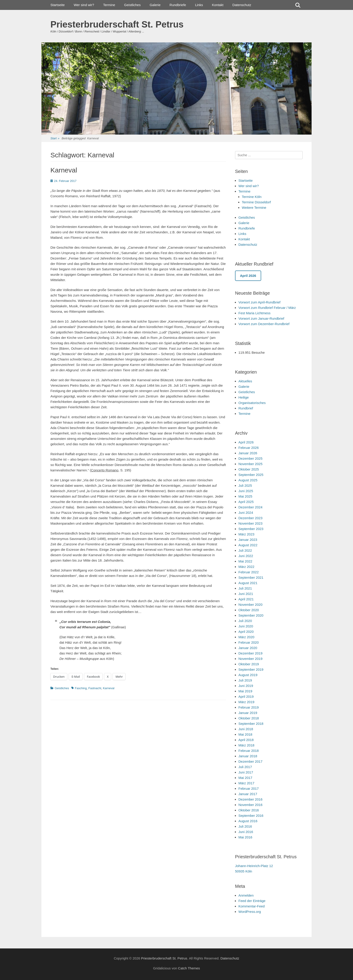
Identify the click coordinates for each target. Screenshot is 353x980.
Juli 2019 (245, 680)
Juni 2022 (246, 556)
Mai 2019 (245, 691)
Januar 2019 (248, 713)
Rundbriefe (178, 5)
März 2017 (246, 783)
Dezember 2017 (250, 761)
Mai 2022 (245, 561)
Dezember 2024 (250, 507)
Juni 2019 (246, 686)
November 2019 (250, 659)
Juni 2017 (246, 772)
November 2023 (250, 523)
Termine (109, 5)
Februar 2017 (249, 788)
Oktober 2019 (249, 664)
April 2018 (246, 740)
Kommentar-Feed (252, 906)
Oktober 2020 (249, 610)
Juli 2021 (245, 588)
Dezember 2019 (250, 653)
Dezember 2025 (250, 458)
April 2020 (246, 632)
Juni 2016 (246, 832)
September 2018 (251, 724)
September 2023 (251, 529)
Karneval (64, 170)
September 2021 (251, 577)
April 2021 (246, 599)
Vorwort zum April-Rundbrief (259, 302)
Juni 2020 (246, 626)
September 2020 (251, 615)
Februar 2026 (249, 448)
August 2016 (248, 821)
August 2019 (248, 675)
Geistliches (132, 5)
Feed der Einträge (252, 901)
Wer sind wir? (84, 5)
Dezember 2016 (250, 799)
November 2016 (250, 805)
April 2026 (246, 442)
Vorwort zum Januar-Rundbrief (261, 318)
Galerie (155, 5)
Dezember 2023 (250, 518)
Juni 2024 (246, 513)
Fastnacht (95, 688)
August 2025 (248, 480)
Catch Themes (189, 968)
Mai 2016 (245, 837)
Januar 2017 (248, 794)
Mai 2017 (245, 778)
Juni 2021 (246, 594)
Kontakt (218, 5)
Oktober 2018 (249, 718)
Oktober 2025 (249, 469)
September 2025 (251, 475)
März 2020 (246, 637)
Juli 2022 (245, 550)
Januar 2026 (248, 453)
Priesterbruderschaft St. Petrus (117, 24)
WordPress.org (250, 912)
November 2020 (250, 605)
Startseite (58, 5)
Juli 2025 (245, 485)
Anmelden (246, 895)
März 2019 (246, 702)
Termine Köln (252, 197)
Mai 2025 (245, 496)
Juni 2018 (246, 729)
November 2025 (250, 464)
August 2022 (248, 545)
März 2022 (246, 567)
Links (199, 5)
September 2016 (251, 816)
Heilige (244, 397)
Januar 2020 (248, 648)
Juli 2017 (245, 767)
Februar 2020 (249, 642)
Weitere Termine (254, 208)
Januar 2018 (248, 756)
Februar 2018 (249, 751)
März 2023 (246, 534)
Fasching (81, 688)
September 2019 (251, 669)
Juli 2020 (245, 621)
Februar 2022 (249, 572)
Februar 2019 (249, 707)
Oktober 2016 (249, 810)
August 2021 (248, 583)
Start (55, 139)
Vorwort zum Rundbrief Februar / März (267, 308)
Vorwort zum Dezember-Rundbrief (264, 324)
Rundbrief (246, 408)
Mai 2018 (245, 734)
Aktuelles (245, 381)
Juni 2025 (246, 491)
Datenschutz (242, 5)
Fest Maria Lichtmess (255, 313)
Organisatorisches (252, 403)
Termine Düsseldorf (256, 202)
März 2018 (246, 745)
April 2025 (246, 502)
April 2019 (246, 697)
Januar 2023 (248, 540)
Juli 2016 (245, 826)
